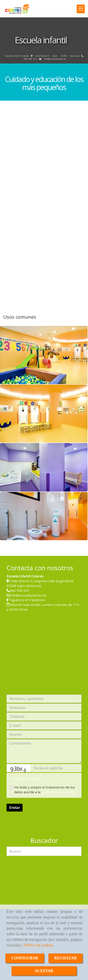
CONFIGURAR (25, 958)
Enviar (15, 807)
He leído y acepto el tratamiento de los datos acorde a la (42, 790)
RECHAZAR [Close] (66, 958)
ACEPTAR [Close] (44, 971)
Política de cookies (38, 945)
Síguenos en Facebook (27, 600)
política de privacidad (58, 792)
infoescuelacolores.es (55, 59)
